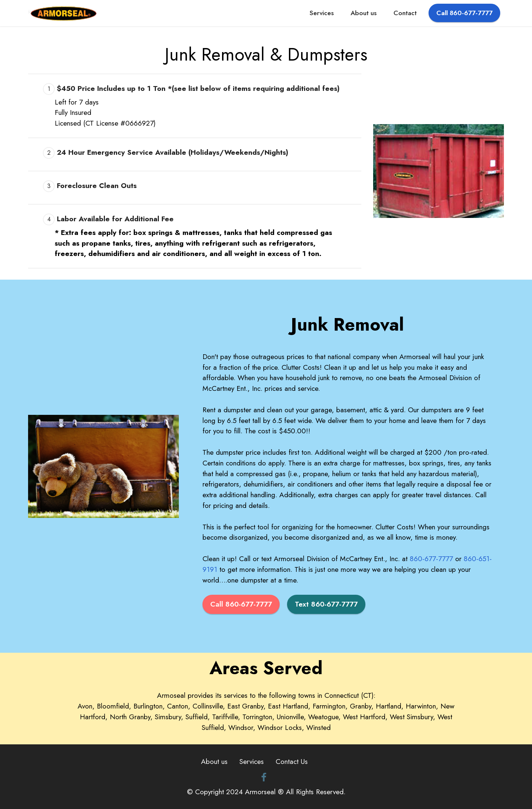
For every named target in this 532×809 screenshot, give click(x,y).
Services (322, 13)
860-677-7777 (431, 559)
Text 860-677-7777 (326, 604)
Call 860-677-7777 (464, 13)
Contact (405, 13)
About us (364, 13)
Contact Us (292, 761)
